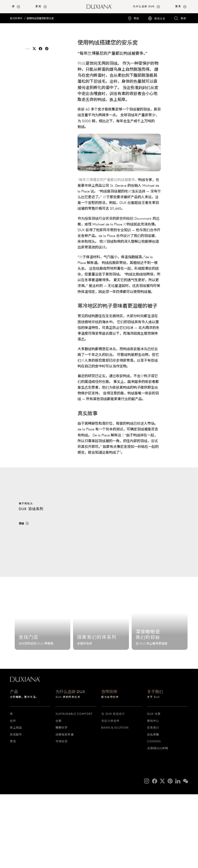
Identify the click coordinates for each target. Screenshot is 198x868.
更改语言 (160, 19)
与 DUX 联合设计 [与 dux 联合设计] (113, 788)
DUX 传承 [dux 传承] (154, 788)
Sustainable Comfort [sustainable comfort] (74, 788)
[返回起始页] (99, 7)
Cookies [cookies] (154, 815)
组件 (13, 795)
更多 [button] (178, 6)
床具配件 (16, 808)
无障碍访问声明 (158, 822)
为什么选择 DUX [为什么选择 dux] (70, 766)
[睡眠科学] (160, 694)
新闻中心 (153, 795)
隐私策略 (153, 808)
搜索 (183, 18)
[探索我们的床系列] (101, 694)
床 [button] (13, 6)
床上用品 (16, 802)
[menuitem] (22, 7)
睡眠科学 (62, 802)
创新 (59, 795)
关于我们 (155, 766)
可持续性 (62, 815)
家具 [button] (38, 6)
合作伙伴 (109, 766)
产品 (14, 766)
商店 (136, 18)
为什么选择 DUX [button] (144, 6)
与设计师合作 (110, 795)
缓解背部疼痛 (65, 808)
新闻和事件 (16, 18)
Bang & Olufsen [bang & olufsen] (115, 802)
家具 (13, 815)
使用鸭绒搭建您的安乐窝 (40, 18)
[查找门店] (43, 694)
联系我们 (153, 802)
